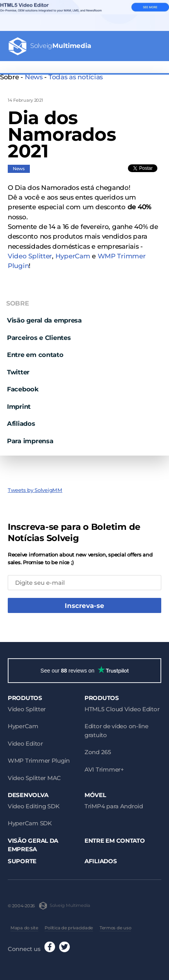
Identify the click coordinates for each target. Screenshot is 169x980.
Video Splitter (30, 256)
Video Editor (25, 744)
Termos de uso (115, 928)
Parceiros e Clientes (39, 338)
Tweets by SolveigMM (35, 490)
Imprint (19, 406)
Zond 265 (98, 752)
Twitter (18, 372)
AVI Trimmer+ (104, 769)
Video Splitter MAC (34, 778)
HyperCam (73, 256)
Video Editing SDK (34, 806)
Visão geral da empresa (44, 320)
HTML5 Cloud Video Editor (122, 709)
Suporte (22, 861)
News (34, 77)
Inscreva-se (84, 606)
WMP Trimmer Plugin (39, 761)
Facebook (23, 389)
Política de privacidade (69, 928)
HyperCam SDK (30, 823)
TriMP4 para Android (114, 806)
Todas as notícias (76, 77)
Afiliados (21, 423)
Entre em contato (35, 355)
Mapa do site (24, 928)
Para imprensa (30, 441)
